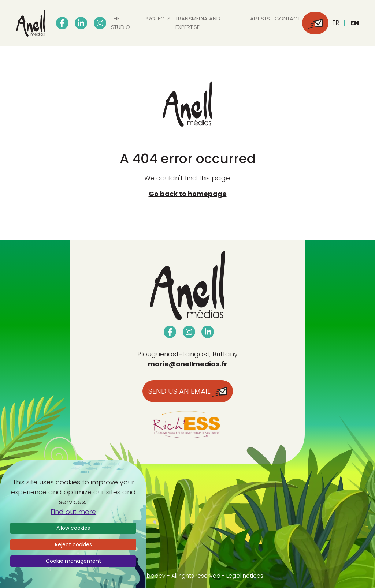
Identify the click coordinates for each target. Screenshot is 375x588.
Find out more (73, 512)
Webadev (152, 576)
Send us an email (188, 391)
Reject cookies (73, 544)
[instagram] (100, 23)
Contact (287, 18)
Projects (158, 18)
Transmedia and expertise (198, 23)
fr (336, 23)
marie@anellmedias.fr (187, 364)
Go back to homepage (188, 194)
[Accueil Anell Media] (31, 23)
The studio (120, 23)
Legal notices (245, 576)
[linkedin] (81, 23)
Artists (260, 18)
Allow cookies (73, 528)
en (355, 23)
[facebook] (62, 23)
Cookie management (73, 561)
